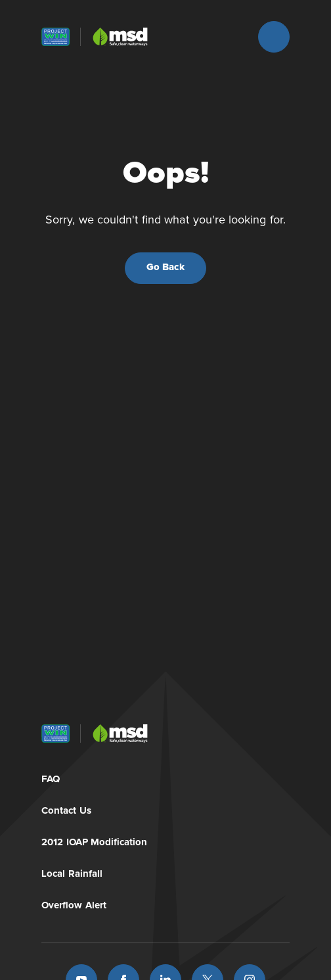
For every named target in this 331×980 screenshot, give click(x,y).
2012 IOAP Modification (94, 840)
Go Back (166, 267)
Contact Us (66, 808)
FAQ (51, 777)
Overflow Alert (74, 903)
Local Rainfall (72, 871)
